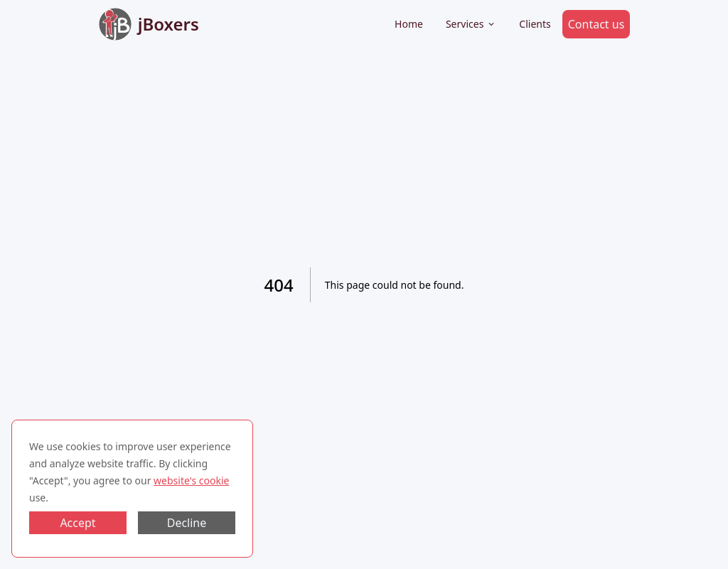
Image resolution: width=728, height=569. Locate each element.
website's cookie (191, 480)
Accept (77, 523)
